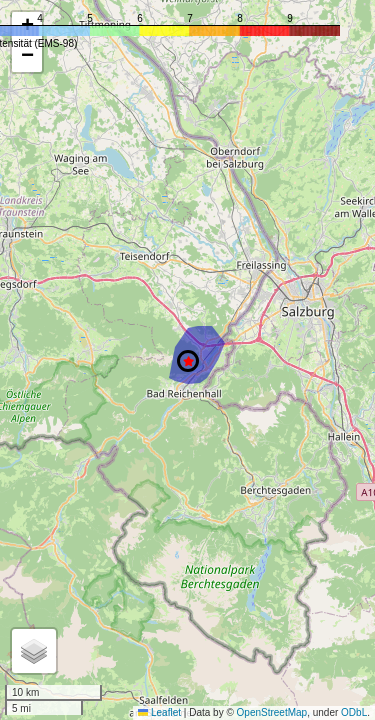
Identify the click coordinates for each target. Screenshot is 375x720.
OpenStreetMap (272, 712)
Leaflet (159, 712)
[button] (188, 361)
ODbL (354, 712)
